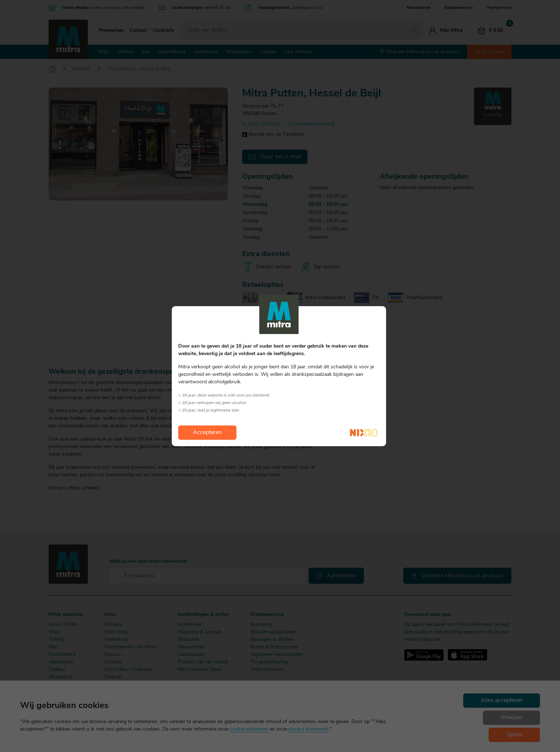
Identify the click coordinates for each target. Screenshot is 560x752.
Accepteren (207, 433)
